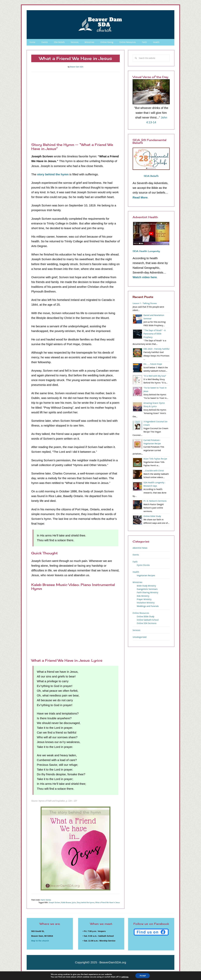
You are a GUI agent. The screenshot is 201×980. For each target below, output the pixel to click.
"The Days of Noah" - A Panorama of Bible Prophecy (155, 334)
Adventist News (140, 548)
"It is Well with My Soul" (155, 376)
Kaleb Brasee (66, 903)
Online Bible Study (152, 516)
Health (136, 572)
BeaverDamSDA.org (113, 962)
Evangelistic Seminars (147, 589)
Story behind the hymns (86, 903)
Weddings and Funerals (148, 606)
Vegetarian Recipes (146, 575)
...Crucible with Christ (154, 471)
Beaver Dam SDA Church (100, 25)
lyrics (74, 903)
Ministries (137, 582)
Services (136, 630)
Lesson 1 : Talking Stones (145, 303)
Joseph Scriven (54, 903)
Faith (135, 562)
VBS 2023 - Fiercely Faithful (156, 349)
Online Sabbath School (148, 620)
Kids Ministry (143, 596)
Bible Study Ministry (146, 586)
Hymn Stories (46, 900)
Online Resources (141, 613)
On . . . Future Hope (153, 364)
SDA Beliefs (151, 176)
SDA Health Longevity (146, 251)
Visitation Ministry (146, 603)
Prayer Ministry (144, 599)
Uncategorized (140, 637)
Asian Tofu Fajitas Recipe (155, 459)
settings (125, 977)
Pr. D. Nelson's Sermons (155, 501)
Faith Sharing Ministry (147, 592)
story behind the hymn (53, 174)
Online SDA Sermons (147, 623)
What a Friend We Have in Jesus (108, 903)
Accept (143, 976)
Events (136, 555)
